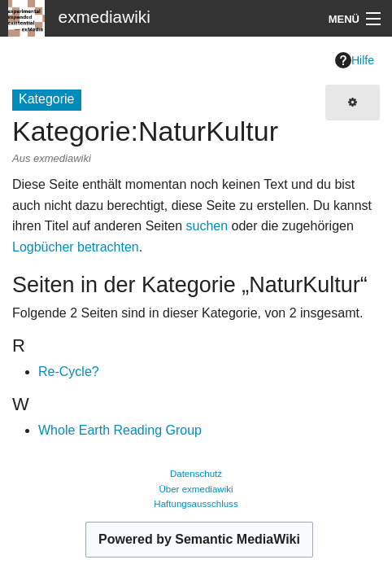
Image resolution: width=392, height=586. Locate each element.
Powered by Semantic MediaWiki (199, 539)
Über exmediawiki (196, 489)
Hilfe (355, 60)
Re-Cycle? (69, 372)
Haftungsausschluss (196, 504)
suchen (207, 226)
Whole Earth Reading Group (120, 430)
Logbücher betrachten (76, 247)
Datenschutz (196, 474)
